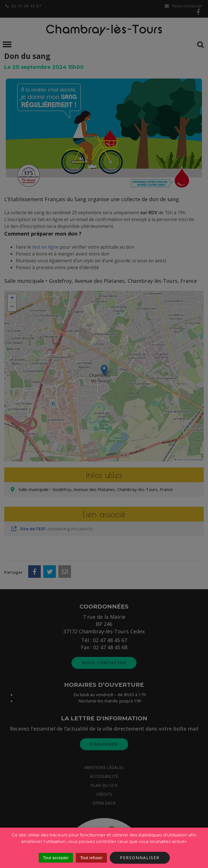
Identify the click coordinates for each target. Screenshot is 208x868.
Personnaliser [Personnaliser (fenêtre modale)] (140, 858)
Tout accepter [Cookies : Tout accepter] (56, 858)
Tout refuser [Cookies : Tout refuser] (91, 858)
